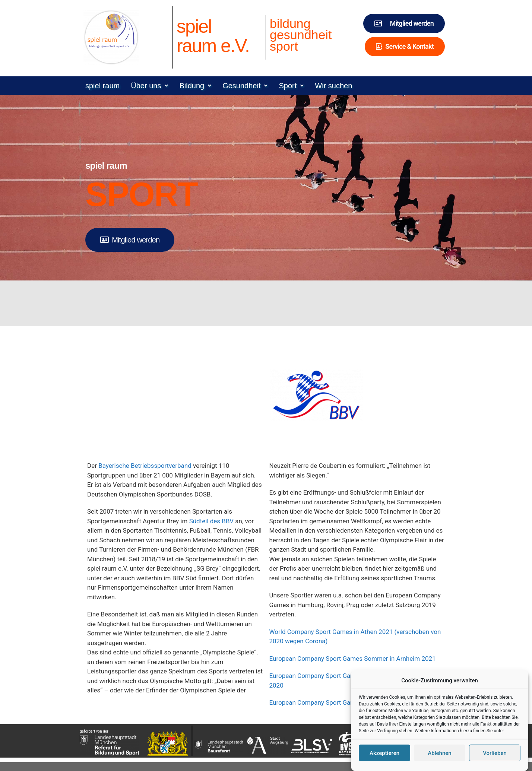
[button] (149, 86)
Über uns (149, 86)
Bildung (195, 86)
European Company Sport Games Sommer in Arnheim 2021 (353, 659)
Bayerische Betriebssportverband (145, 466)
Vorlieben (495, 758)
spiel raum (102, 86)
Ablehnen (439, 758)
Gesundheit (245, 86)
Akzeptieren (384, 758)
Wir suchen (333, 86)
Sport (291, 86)
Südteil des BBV (212, 521)
